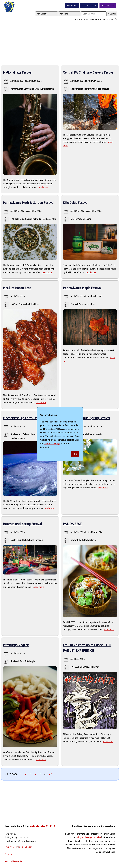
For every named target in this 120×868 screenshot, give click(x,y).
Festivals (72, 6)
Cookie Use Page (52, 444)
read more (43, 187)
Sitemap (9, 854)
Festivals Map (89, 6)
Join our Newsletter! (14, 862)
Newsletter (108, 6)
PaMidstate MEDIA (42, 826)
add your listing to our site (88, 838)
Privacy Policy (11, 847)
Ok (75, 454)
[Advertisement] (60, 43)
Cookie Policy (25, 847)
